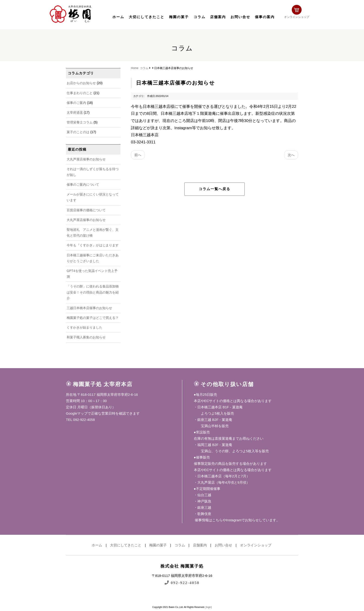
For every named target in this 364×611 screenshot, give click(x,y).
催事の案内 (265, 17)
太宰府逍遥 (75, 112)
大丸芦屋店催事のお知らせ (86, 159)
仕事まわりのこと (80, 93)
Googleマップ (77, 413)
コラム (200, 17)
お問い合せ (240, 17)
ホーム (118, 17)
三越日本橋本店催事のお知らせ (89, 308)
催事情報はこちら (208, 520)
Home (135, 68)
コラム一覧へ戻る (214, 189)
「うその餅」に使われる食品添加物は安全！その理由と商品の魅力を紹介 (93, 292)
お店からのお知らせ (81, 83)
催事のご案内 (76, 103)
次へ (291, 155)
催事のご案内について (83, 185)
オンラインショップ (302, 13)
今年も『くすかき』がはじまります (93, 245)
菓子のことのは (78, 132)
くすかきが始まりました (84, 327)
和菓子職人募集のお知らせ (86, 337)
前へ (138, 155)
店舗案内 (218, 17)
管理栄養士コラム (80, 122)
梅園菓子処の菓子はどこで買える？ (93, 318)
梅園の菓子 (179, 17)
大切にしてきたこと (147, 17)
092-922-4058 (182, 583)
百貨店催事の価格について (86, 210)
